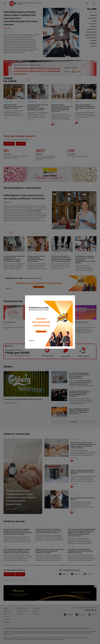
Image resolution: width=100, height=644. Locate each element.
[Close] (73, 297)
